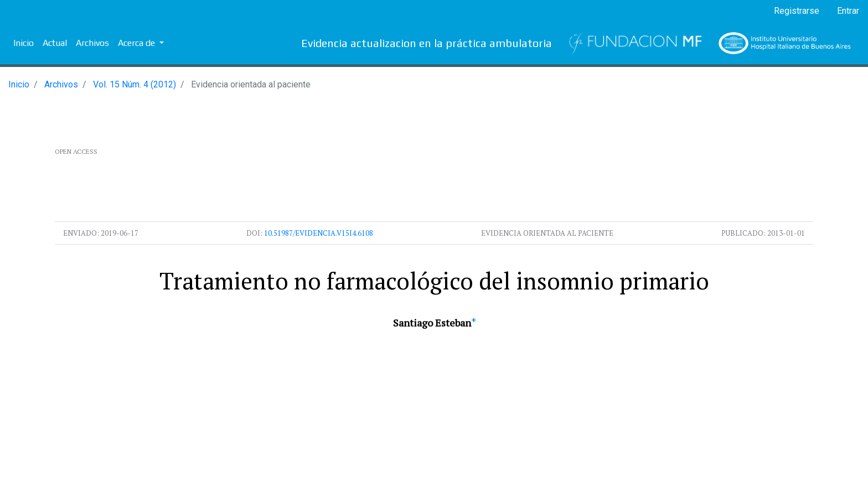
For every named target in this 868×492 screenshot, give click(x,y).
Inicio (24, 43)
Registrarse (797, 11)
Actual (55, 43)
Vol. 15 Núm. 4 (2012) (135, 84)
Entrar (848, 11)
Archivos (92, 43)
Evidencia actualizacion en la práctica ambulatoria (427, 43)
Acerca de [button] (138, 43)
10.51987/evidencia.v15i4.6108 (319, 233)
